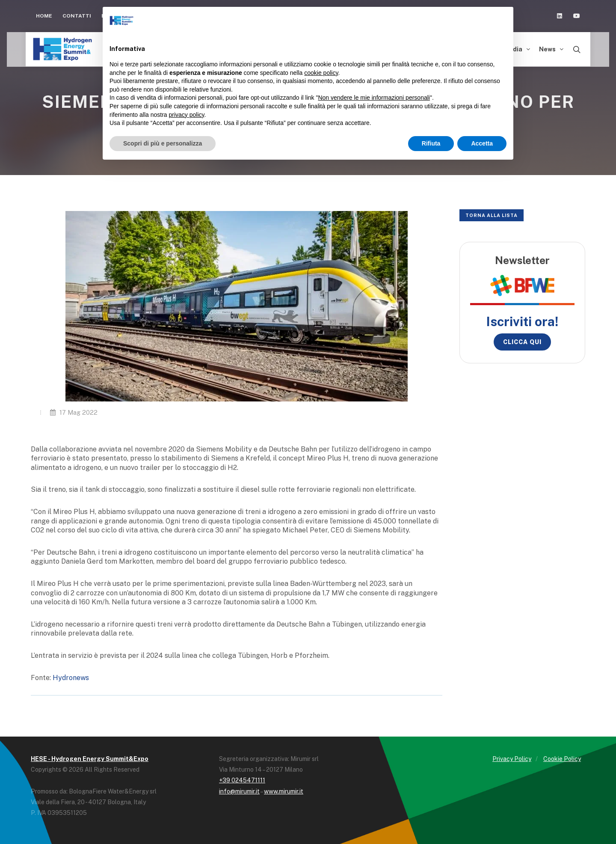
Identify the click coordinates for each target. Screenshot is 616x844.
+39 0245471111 (242, 780)
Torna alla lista (492, 215)
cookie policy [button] (321, 73)
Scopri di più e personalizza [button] (163, 143)
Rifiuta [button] (431, 143)
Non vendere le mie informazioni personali (374, 98)
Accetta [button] (482, 143)
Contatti (77, 16)
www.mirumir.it (284, 791)
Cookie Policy (562, 759)
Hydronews (71, 678)
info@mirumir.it (239, 791)
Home (44, 16)
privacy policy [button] (187, 115)
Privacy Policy (512, 759)
